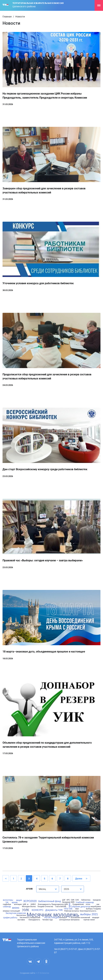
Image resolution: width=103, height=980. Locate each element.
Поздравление (78, 904)
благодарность (34, 920)
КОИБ (64, 907)
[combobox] (48, 889)
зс (28, 904)
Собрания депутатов (80, 907)
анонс (16, 908)
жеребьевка (96, 907)
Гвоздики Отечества (45, 907)
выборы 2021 (89, 914)
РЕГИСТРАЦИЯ (52, 918)
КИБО (33, 904)
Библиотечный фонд (50, 901)
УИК (26, 910)
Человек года (47, 920)
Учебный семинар (85, 902)
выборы (63, 918)
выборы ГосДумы (93, 909)
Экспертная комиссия (16, 913)
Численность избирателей (30, 918)
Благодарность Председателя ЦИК (53, 904)
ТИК (71, 909)
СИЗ (77, 900)
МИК (70, 905)
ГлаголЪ (58, 907)
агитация (18, 904)
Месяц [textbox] (42, 889)
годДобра (7, 904)
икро (77, 909)
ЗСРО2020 (30, 901)
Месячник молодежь (53, 915)
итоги (88, 904)
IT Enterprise (43, 973)
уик (98, 904)
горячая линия (89, 920)
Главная (7, 17)
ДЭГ (64, 900)
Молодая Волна (29, 907)
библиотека (86, 900)
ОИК (73, 900)
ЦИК (24, 904)
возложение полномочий (80, 918)
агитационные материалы (69, 920)
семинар (7, 907)
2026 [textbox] (66, 889)
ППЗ (66, 909)
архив (15, 902)
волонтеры (8, 900)
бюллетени (21, 915)
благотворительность (88, 911)
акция (19, 900)
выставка (21, 920)
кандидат (96, 918)
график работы (10, 918)
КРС (68, 900)
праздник (97, 900)
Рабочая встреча (71, 911)
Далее (79, 879)
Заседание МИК (68, 902)
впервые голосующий (11, 911)
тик (7, 902)
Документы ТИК (54, 910)
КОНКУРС (38, 910)
